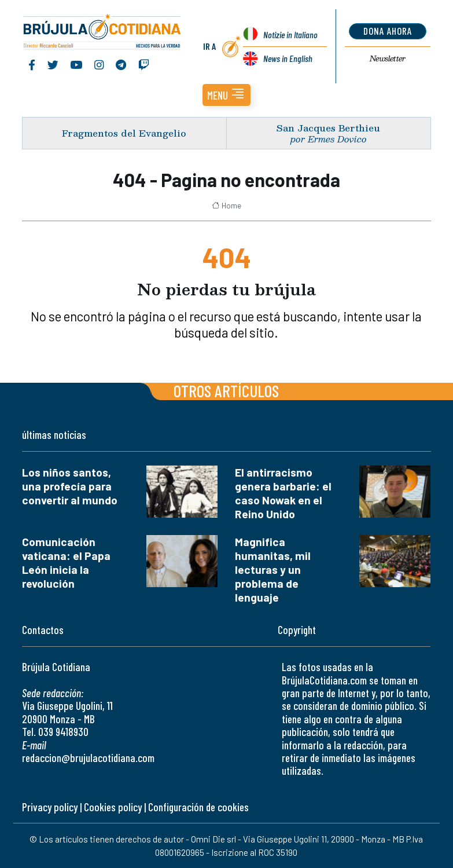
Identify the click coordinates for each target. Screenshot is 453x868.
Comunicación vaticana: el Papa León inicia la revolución (66, 563)
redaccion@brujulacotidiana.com (88, 758)
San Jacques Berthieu (328, 128)
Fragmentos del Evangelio (124, 133)
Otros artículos (226, 391)
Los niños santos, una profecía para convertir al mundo (70, 486)
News (288, 58)
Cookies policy (113, 807)
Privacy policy (50, 807)
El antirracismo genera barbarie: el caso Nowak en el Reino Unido (283, 493)
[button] (226, 95)
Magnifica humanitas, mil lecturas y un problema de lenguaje (273, 569)
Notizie (290, 34)
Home (226, 206)
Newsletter (388, 58)
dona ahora (388, 31)
